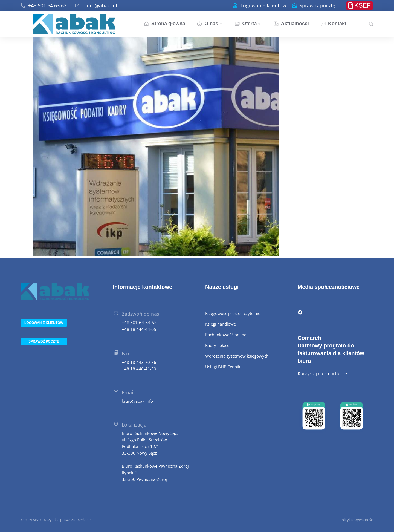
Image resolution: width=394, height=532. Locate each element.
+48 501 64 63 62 (47, 5)
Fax (126, 353)
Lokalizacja (134, 425)
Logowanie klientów (263, 5)
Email (128, 392)
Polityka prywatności (357, 520)
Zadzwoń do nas (140, 314)
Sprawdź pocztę (317, 5)
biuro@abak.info (101, 5)
